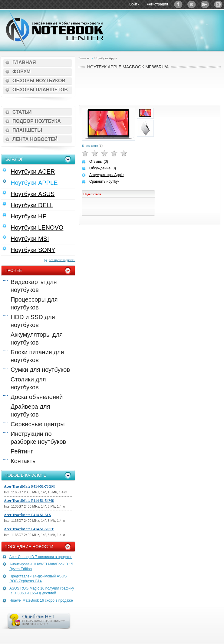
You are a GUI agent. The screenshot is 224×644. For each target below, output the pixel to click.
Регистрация (157, 4)
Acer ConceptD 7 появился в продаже (41, 557)
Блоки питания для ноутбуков (37, 356)
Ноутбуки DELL (32, 205)
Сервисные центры (38, 424)
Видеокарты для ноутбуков (34, 286)
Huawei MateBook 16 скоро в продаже (41, 600)
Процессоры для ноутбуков (34, 303)
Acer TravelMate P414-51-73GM (29, 486)
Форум (21, 72)
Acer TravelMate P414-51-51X (28, 515)
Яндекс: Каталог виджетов (218, 4)
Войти (134, 4)
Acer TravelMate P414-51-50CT (29, 529)
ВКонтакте (192, 4)
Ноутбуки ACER (33, 172)
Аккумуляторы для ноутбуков (37, 338)
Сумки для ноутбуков (40, 370)
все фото (92, 145)
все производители (62, 260)
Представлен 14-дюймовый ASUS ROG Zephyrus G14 (38, 579)
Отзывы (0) (99, 162)
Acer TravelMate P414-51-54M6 (29, 501)
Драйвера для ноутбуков (30, 410)
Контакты (24, 461)
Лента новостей (35, 139)
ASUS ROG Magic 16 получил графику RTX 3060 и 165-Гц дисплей (42, 591)
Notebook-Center (55, 30)
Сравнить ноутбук (104, 181)
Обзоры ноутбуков (39, 81)
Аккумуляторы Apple (106, 175)
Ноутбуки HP (29, 216)
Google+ (205, 4)
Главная (24, 62)
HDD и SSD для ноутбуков (33, 321)
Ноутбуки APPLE (34, 183)
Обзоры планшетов (40, 90)
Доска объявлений (37, 397)
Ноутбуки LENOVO (37, 227)
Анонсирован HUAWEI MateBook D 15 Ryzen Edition (41, 567)
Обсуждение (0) (103, 168)
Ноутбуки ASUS (33, 194)
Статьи (22, 112)
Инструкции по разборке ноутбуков (38, 438)
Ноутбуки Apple (105, 58)
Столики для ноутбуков (28, 383)
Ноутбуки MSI (30, 239)
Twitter (178, 4)
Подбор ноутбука (37, 121)
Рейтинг (22, 451)
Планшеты (27, 130)
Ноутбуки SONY (33, 250)
